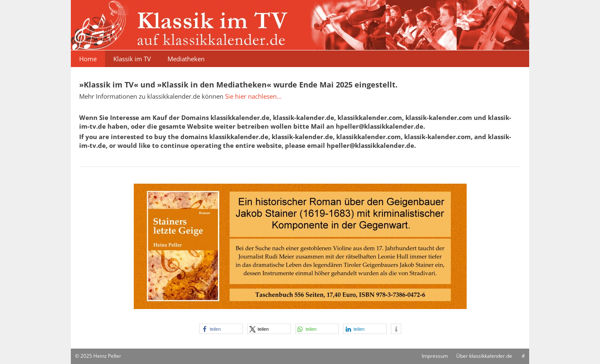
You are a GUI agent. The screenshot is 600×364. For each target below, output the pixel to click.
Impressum (435, 356)
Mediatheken (186, 59)
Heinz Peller (107, 356)
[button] (221, 329)
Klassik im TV (132, 59)
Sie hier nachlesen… (253, 96)
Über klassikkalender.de (484, 356)
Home (88, 59)
